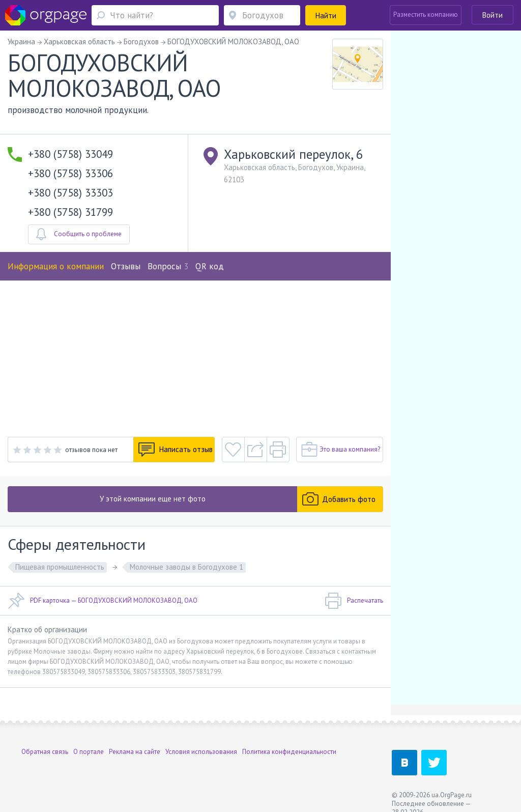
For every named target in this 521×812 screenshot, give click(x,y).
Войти (493, 15)
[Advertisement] (195, 357)
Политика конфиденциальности (289, 752)
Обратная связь (45, 752)
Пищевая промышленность (60, 567)
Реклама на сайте (135, 752)
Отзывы (126, 266)
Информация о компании (56, 266)
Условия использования (201, 752)
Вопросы (168, 266)
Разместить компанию (426, 15)
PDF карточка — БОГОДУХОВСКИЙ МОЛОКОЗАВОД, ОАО (103, 601)
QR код (210, 266)
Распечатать (354, 601)
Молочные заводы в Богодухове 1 (186, 567)
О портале (89, 752)
